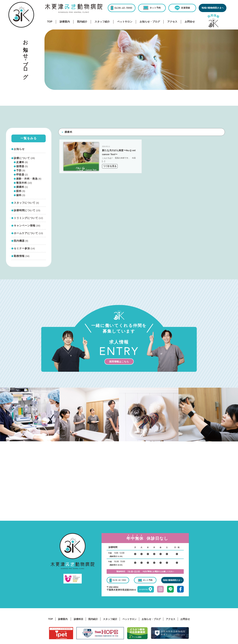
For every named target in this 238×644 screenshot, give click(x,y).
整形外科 (22, 183)
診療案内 (65, 22)
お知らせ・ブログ (150, 22)
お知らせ (19, 149)
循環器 (20, 166)
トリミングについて (26, 218)
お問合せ (190, 22)
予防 (19, 171)
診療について (22, 158)
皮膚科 (20, 162)
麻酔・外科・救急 (27, 179)
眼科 (19, 191)
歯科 (19, 195)
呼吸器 (20, 175)
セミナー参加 (22, 248)
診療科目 (79, 619)
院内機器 (19, 241)
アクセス (172, 22)
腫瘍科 (20, 187)
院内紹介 (82, 22)
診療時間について (25, 210)
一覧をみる (29, 138)
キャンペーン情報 (25, 226)
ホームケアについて (26, 233)
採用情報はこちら (119, 362)
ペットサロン (125, 22)
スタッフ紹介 (102, 22)
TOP (50, 22)
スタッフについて (25, 203)
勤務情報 (19, 256)
